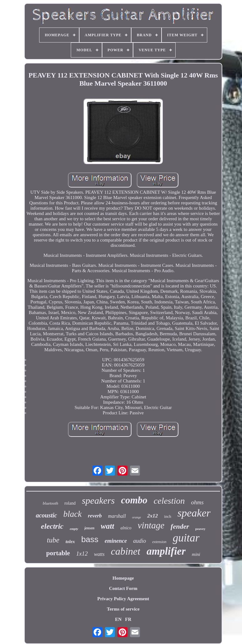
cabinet (126, 551)
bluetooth (51, 503)
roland (70, 503)
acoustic (46, 515)
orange (136, 517)
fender (180, 526)
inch (167, 516)
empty (74, 529)
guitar (186, 538)
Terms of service (123, 609)
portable (58, 553)
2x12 (152, 516)
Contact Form (123, 588)
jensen (90, 528)
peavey (200, 529)
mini (196, 554)
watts (99, 554)
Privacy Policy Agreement (123, 599)
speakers (98, 500)
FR (128, 619)
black (72, 514)
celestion (169, 501)
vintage (151, 525)
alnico (126, 528)
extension (159, 542)
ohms (197, 502)
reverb (95, 516)
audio (139, 541)
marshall (117, 516)
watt (108, 526)
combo (134, 500)
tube (53, 540)
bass (90, 539)
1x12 (82, 554)
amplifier (166, 551)
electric (52, 526)
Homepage (123, 578)
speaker (194, 513)
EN (118, 619)
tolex (70, 542)
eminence (116, 541)
